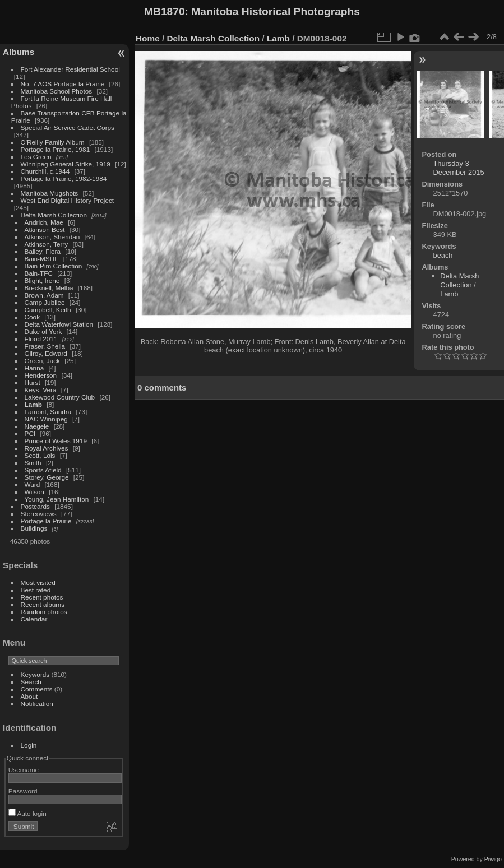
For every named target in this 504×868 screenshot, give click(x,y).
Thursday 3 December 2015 (459, 168)
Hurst (33, 382)
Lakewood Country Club (60, 397)
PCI (30, 433)
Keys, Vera (41, 390)
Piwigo (493, 859)
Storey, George (47, 477)
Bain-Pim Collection (54, 266)
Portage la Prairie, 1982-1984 (64, 178)
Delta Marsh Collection (54, 215)
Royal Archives (47, 448)
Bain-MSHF (42, 259)
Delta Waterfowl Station (59, 324)
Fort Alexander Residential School (70, 69)
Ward (33, 484)
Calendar (34, 619)
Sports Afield (43, 470)
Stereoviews (39, 514)
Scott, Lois (40, 455)
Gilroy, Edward (46, 353)
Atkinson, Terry (47, 244)
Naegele (37, 426)
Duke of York (43, 331)
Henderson (41, 375)
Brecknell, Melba (49, 288)
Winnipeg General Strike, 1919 (66, 164)
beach (443, 255)
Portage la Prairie (46, 521)
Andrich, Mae (44, 222)
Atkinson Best (45, 229)
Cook (32, 317)
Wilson (34, 492)
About (29, 696)
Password (23, 791)
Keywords (35, 674)
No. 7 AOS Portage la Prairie (63, 84)
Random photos (44, 612)
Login (29, 745)
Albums (19, 52)
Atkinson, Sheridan (52, 237)
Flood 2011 (41, 339)
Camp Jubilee (45, 302)
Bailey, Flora (43, 251)
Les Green (36, 157)
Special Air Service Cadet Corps (68, 127)
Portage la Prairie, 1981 (56, 149)
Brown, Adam (44, 295)
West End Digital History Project (68, 200)
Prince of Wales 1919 (56, 441)
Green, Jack (42, 361)
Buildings (34, 528)
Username (24, 770)
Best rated (36, 590)
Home (148, 38)
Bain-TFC (39, 273)
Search (31, 682)
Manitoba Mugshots (50, 193)
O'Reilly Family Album (53, 142)
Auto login (27, 813)
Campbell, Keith (48, 310)
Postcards (35, 506)
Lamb (33, 404)
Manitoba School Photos (57, 91)
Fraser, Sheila (45, 346)
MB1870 (165, 11)
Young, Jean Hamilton (57, 499)
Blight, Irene (42, 280)
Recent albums (43, 604)
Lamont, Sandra (48, 412)
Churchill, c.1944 (45, 171)
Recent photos (42, 597)
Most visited (38, 582)
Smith (33, 463)
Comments (37, 689)
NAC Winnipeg (46, 419)
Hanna (34, 368)
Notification (37, 704)
